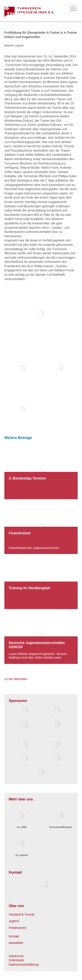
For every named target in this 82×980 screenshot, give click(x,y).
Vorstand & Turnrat (22, 914)
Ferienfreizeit (20, 533)
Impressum (16, 956)
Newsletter (16, 943)
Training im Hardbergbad (29, 588)
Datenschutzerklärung (24, 964)
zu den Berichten (16, 679)
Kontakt (14, 936)
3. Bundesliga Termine (27, 478)
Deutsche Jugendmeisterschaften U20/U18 (37, 645)
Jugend (14, 921)
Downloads (16, 960)
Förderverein (17, 928)
